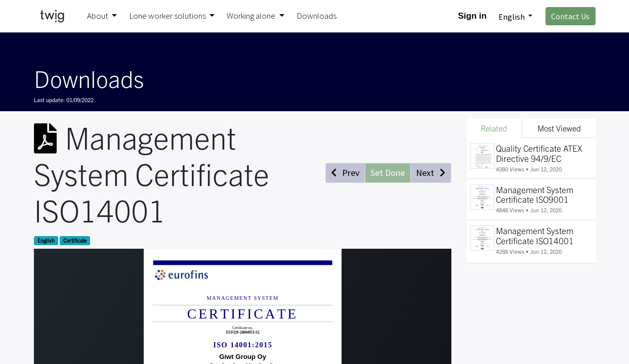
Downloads (89, 78)
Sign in (472, 16)
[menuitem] (317, 16)
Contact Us (570, 16)
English (46, 240)
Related (494, 128)
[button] (345, 173)
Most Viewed (559, 128)
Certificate (75, 240)
